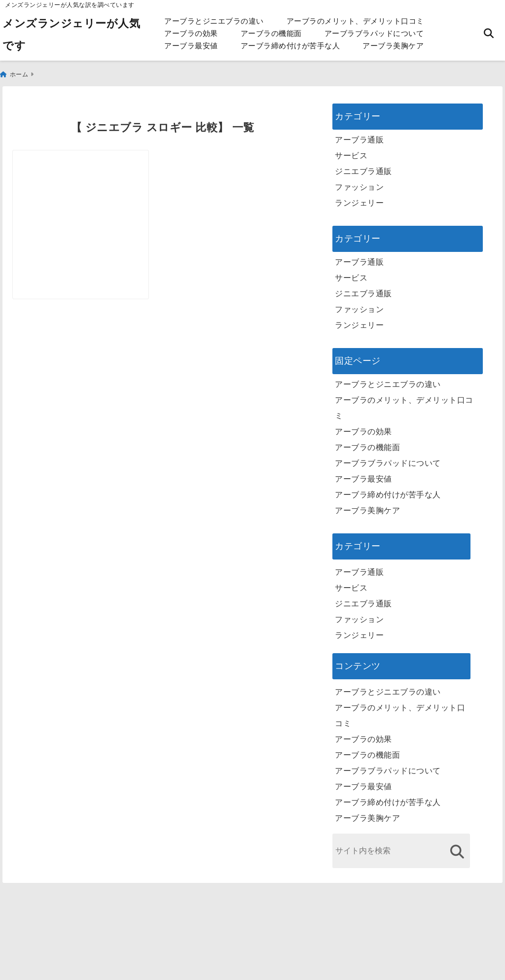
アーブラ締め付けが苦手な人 (290, 46)
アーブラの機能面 (271, 33)
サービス (351, 151)
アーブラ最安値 (191, 46)
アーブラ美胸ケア (393, 46)
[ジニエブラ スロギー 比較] (87, 196)
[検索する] (457, 847)
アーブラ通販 (359, 135)
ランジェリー (359, 198)
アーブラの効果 (191, 33)
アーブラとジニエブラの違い (214, 21)
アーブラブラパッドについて (374, 33)
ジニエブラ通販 (363, 166)
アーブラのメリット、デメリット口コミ (355, 21)
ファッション (359, 182)
